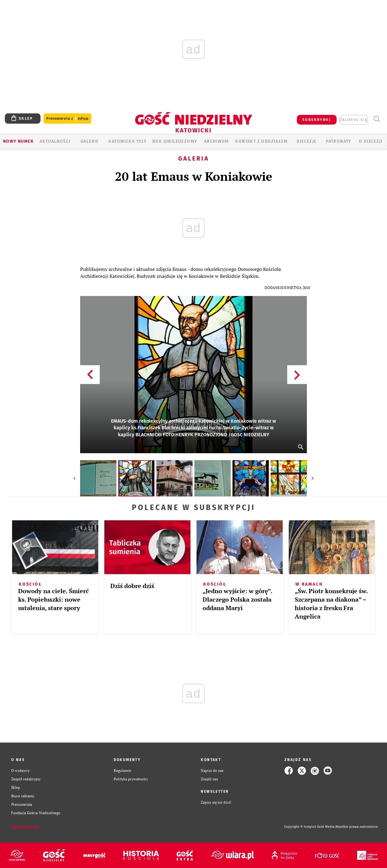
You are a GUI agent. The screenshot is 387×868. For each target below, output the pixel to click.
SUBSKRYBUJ (317, 120)
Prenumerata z (67, 119)
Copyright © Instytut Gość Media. (310, 827)
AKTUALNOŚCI (55, 141)
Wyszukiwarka (377, 119)
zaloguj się (354, 120)
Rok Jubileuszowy (175, 141)
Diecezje (306, 141)
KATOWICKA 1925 (127, 141)
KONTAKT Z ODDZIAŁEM (261, 141)
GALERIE (90, 141)
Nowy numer (18, 141)
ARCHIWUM (216, 141)
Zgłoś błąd (25, 827)
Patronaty (339, 141)
